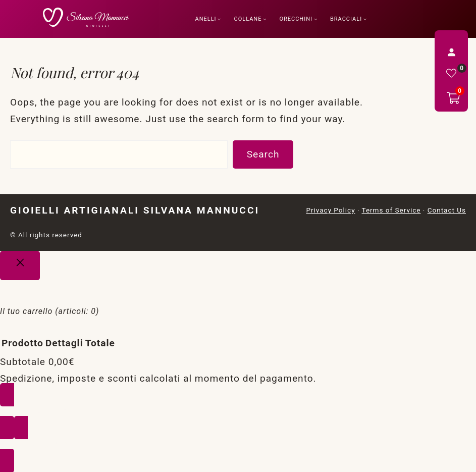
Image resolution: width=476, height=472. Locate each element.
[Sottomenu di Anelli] (219, 19)
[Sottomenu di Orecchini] (316, 19)
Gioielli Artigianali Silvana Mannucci (135, 210)
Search (263, 154)
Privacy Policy (330, 210)
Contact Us (447, 210)
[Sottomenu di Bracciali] (365, 19)
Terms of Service (391, 210)
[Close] (20, 266)
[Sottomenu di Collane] (265, 19)
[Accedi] (451, 52)
